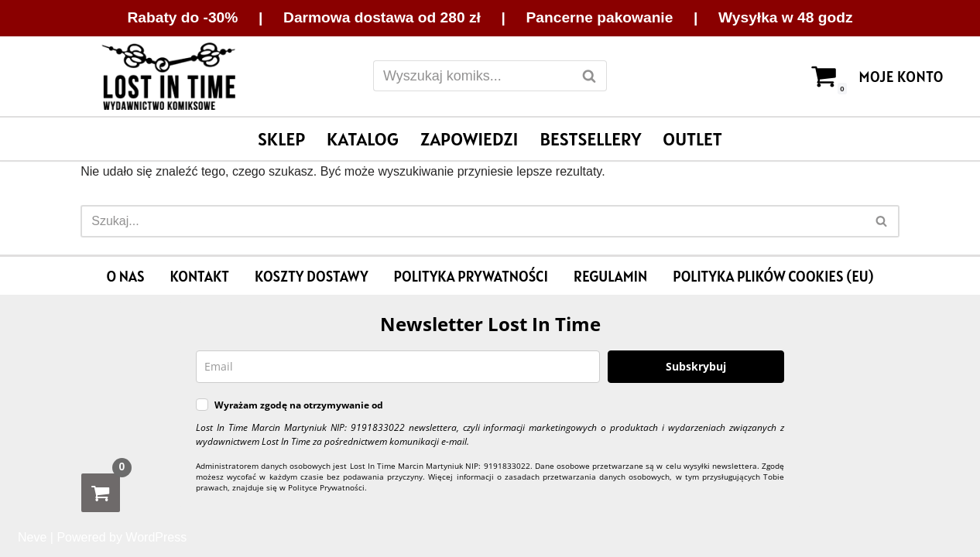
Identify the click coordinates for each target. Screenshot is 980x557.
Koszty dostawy (311, 276)
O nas (126, 276)
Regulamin (610, 276)
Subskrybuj (696, 366)
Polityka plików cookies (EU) (773, 276)
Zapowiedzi (469, 139)
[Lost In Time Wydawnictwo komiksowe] (169, 77)
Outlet (692, 139)
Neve (32, 537)
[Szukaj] (473, 76)
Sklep (281, 139)
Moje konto (901, 77)
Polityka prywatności (471, 276)
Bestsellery (590, 139)
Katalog (363, 139)
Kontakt (199, 276)
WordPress (156, 537)
